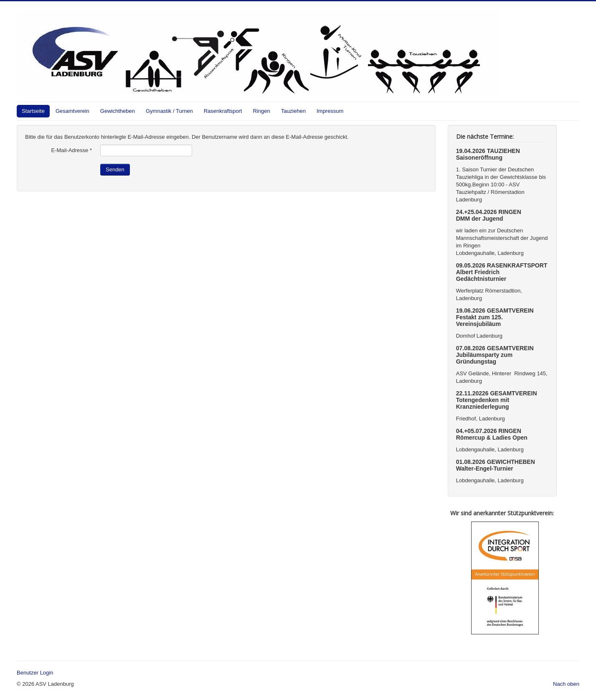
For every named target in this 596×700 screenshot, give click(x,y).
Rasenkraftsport (223, 111)
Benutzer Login (35, 673)
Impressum (330, 111)
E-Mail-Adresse (71, 150)
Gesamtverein (72, 111)
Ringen (261, 111)
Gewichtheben (118, 111)
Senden (115, 169)
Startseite (33, 111)
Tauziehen (293, 111)
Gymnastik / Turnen (169, 111)
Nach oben (566, 684)
